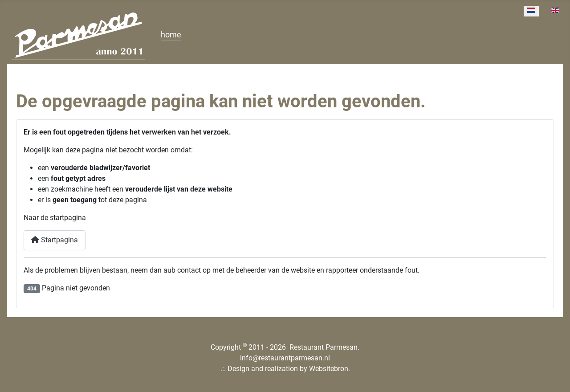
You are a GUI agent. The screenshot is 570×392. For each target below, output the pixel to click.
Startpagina (55, 240)
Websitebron (329, 369)
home (171, 35)
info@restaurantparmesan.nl (285, 358)
